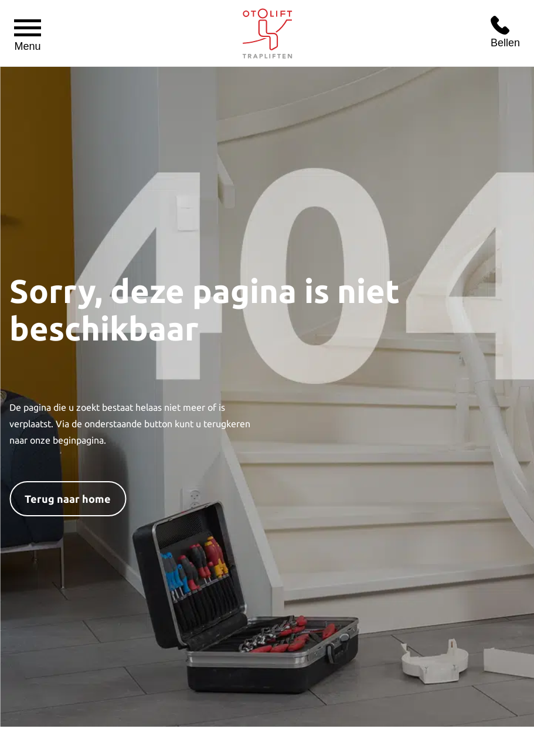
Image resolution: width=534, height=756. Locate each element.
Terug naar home (68, 499)
